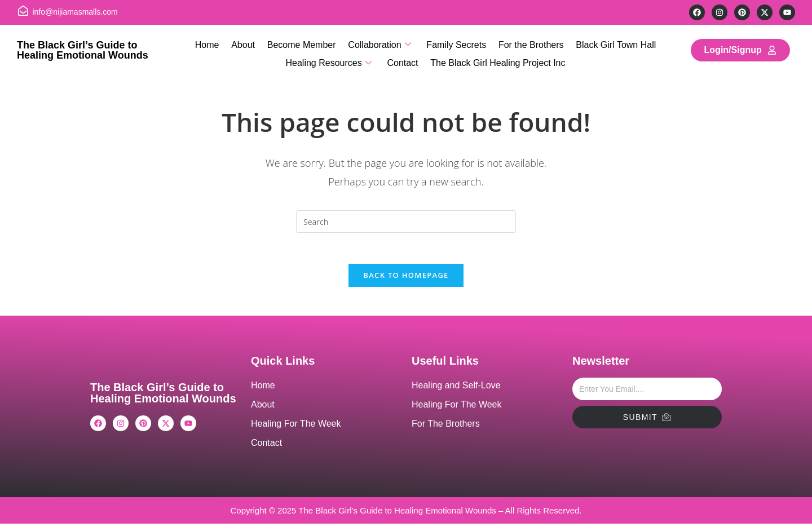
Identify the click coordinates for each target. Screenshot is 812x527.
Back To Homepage (406, 278)
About (245, 44)
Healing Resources (329, 60)
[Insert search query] (406, 222)
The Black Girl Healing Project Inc (497, 60)
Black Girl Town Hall (613, 44)
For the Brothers (529, 44)
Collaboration (379, 45)
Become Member (303, 44)
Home (210, 44)
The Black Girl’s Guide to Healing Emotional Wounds (83, 50)
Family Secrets (456, 44)
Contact (402, 60)
